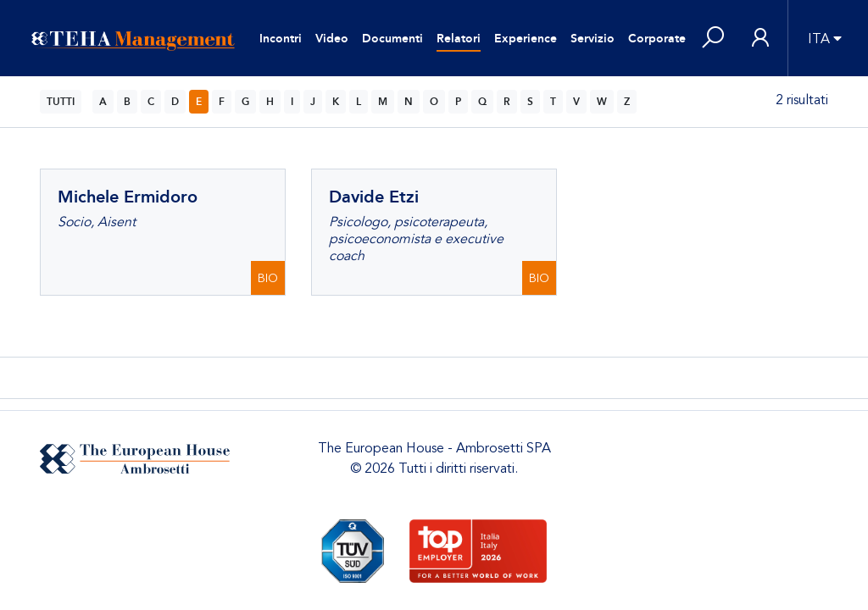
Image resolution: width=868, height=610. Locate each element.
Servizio (593, 39)
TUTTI (61, 102)
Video (332, 39)
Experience (526, 39)
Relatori (459, 39)
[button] (713, 39)
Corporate (657, 39)
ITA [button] (819, 39)
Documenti (392, 39)
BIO (268, 278)
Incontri (281, 39)
